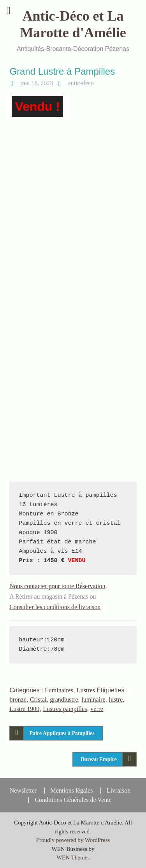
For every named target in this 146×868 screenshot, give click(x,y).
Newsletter (23, 791)
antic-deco (81, 83)
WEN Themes (73, 858)
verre (97, 709)
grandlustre (64, 699)
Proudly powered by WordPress (73, 840)
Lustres (86, 690)
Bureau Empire (99, 759)
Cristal (38, 699)
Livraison (119, 791)
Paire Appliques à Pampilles (62, 733)
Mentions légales (72, 791)
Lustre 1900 (24, 709)
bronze (18, 699)
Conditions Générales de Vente (73, 800)
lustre (116, 699)
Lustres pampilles (65, 709)
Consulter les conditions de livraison (55, 607)
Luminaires (59, 690)
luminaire (93, 699)
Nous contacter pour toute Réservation (57, 586)
